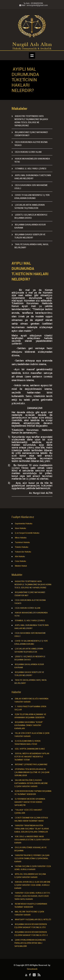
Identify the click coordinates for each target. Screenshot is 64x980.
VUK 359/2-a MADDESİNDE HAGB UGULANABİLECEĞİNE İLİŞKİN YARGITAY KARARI (32, 840)
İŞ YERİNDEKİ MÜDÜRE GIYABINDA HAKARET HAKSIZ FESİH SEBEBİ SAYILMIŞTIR (30, 802)
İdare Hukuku (20, 528)
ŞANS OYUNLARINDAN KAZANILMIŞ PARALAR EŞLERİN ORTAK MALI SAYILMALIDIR (30, 943)
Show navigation (32, 55)
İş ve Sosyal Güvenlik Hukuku (27, 533)
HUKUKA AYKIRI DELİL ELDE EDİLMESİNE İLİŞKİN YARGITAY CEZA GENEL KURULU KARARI (32, 885)
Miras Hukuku (20, 538)
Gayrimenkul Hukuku (23, 524)
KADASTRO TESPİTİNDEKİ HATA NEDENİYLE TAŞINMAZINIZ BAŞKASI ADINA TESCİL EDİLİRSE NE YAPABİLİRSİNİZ (33, 585)
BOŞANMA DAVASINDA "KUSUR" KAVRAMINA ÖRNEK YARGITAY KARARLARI (29, 725)
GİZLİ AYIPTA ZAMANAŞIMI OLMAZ (30, 749)
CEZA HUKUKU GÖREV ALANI (28, 152)
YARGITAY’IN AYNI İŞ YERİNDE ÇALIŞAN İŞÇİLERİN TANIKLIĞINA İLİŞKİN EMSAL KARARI (32, 859)
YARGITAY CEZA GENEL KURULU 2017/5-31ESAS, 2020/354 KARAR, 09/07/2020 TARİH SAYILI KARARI (32, 896)
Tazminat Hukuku (22, 542)
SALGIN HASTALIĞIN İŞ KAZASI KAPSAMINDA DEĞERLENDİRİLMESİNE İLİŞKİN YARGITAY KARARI (31, 783)
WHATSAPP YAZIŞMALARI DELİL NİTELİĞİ (33, 920)
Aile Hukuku (20, 557)
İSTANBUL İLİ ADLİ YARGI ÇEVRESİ (30, 169)
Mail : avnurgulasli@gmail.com (33, 5)
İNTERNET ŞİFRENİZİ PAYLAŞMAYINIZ (31, 765)
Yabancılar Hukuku (23, 552)
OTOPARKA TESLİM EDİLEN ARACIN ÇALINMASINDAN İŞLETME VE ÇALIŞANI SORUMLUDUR (32, 772)
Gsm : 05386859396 (33, 3)
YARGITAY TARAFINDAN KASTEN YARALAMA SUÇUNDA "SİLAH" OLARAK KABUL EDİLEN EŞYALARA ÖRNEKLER (32, 829)
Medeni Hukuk (21, 566)
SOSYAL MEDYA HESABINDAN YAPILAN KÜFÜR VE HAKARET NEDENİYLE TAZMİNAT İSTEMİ (32, 757)
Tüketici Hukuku (21, 547)
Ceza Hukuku (20, 561)
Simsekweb (32, 969)
